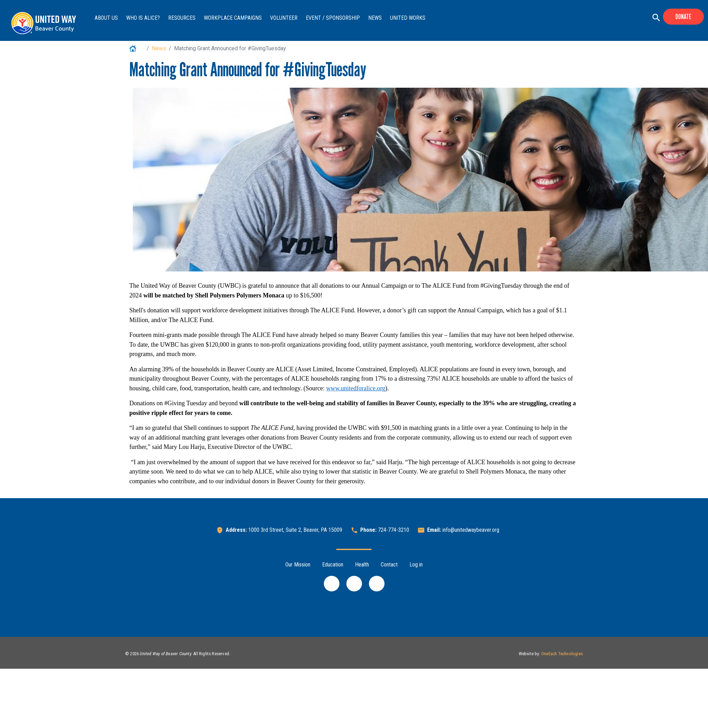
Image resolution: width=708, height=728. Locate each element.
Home (137, 48)
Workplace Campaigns (233, 18)
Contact (389, 565)
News (375, 18)
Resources (182, 18)
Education (333, 565)
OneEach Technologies (562, 654)
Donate (683, 17)
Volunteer (284, 18)
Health (362, 565)
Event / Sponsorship (333, 18)
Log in (416, 565)
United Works (408, 18)
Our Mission (298, 565)
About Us (106, 18)
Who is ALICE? (143, 18)
